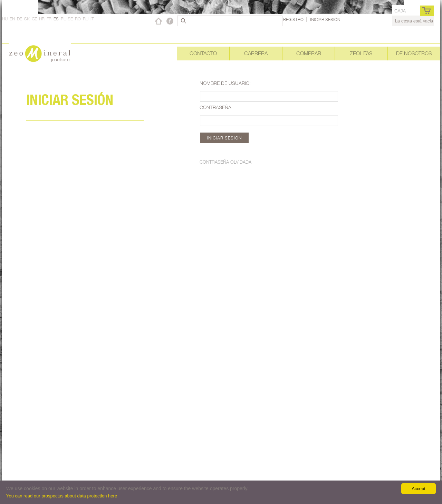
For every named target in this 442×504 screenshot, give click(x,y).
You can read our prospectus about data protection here (62, 496)
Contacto (203, 53)
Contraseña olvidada (225, 162)
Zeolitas (361, 53)
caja (400, 11)
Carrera (256, 53)
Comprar (309, 53)
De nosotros (414, 53)
